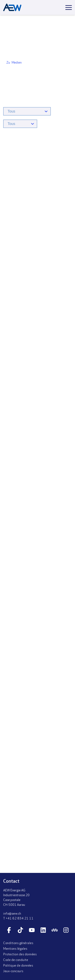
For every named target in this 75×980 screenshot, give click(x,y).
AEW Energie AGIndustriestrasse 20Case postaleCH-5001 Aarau (16, 898)
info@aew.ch (12, 914)
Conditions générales (18, 943)
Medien (17, 63)
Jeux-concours (13, 971)
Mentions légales (15, 949)
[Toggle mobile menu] (69, 8)
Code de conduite (16, 960)
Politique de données (18, 966)
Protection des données (20, 955)
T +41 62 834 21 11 (18, 919)
